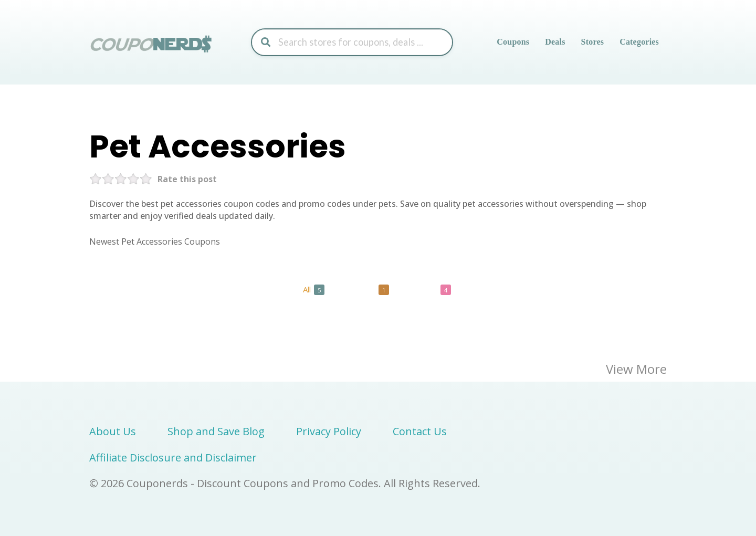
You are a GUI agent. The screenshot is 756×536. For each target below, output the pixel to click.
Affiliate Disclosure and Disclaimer (173, 458)
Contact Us (420, 431)
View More (636, 369)
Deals (555, 42)
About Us (113, 431)
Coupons (513, 42)
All (314, 290)
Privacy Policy (329, 431)
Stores (593, 42)
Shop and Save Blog (216, 431)
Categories (639, 42)
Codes (371, 290)
